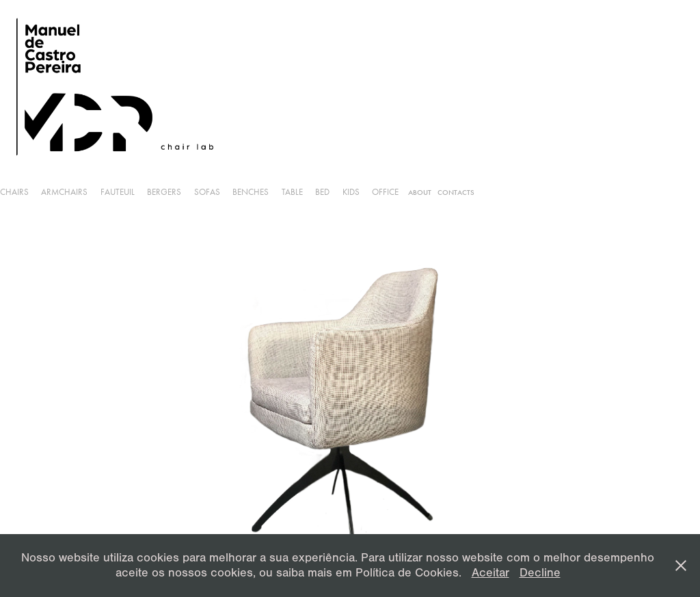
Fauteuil (118, 192)
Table (292, 192)
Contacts (456, 193)
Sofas (207, 192)
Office (385, 192)
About (420, 193)
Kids (351, 192)
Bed (322, 192)
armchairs (64, 192)
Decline (540, 573)
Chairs (14, 192)
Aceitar (490, 573)
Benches (251, 192)
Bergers (164, 192)
